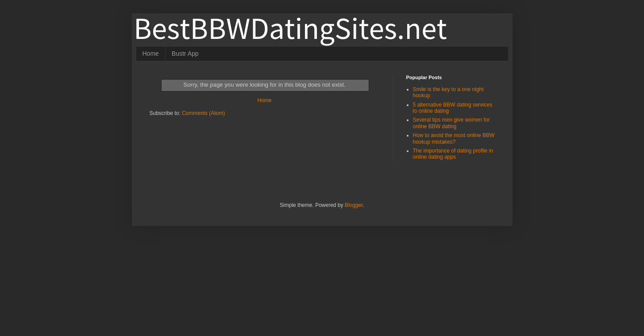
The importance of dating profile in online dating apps (453, 154)
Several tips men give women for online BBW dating (451, 123)
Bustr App (185, 53)
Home (151, 53)
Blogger (354, 205)
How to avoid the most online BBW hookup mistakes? (454, 138)
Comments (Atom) (203, 113)
